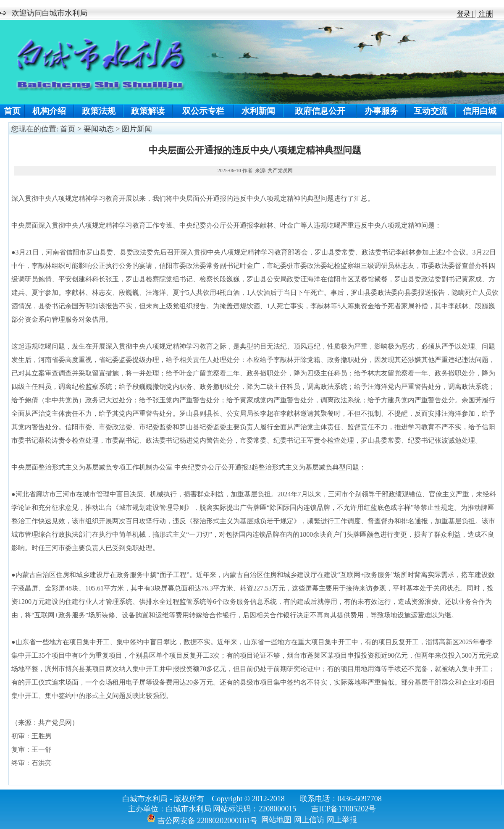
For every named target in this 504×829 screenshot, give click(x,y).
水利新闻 (258, 111)
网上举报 (342, 820)
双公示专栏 (203, 111)
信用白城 (480, 111)
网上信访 (309, 820)
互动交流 (430, 111)
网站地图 (276, 820)
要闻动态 (99, 129)
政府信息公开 (320, 111)
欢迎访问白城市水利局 (50, 13)
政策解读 (148, 111)
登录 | (466, 14)
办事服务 (381, 111)
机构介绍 (49, 111)
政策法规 (99, 111)
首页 (12, 111)
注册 (485, 14)
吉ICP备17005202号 (344, 809)
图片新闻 (137, 129)
